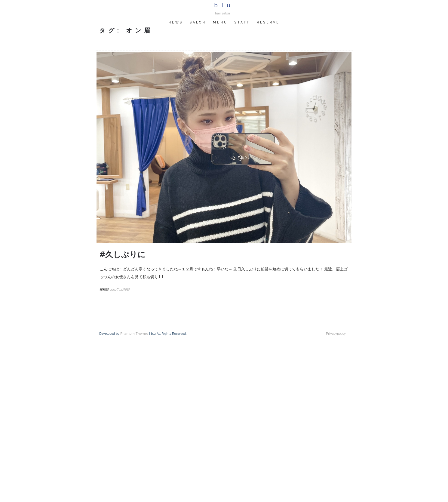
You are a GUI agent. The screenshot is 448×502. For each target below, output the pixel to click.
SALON (198, 22)
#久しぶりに (123, 254)
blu (224, 5)
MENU (220, 22)
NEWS (176, 22)
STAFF (242, 22)
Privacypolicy (336, 334)
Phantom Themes (134, 334)
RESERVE (268, 22)
